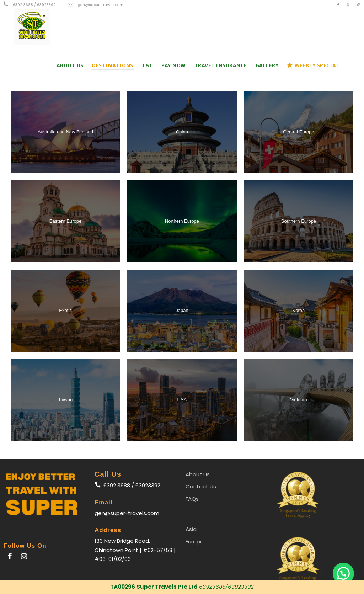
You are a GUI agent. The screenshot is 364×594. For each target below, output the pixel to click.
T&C (148, 65)
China (182, 132)
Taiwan (65, 400)
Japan (182, 310)
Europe (195, 542)
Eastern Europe (65, 221)
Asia (191, 529)
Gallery (267, 65)
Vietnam (298, 400)
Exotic (65, 310)
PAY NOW (174, 65)
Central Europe (298, 132)
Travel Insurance (221, 65)
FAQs (192, 499)
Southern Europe (299, 221)
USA (182, 400)
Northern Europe (182, 221)
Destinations (113, 65)
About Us (70, 65)
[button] (343, 573)
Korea (299, 310)
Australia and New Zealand (65, 132)
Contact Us (201, 486)
